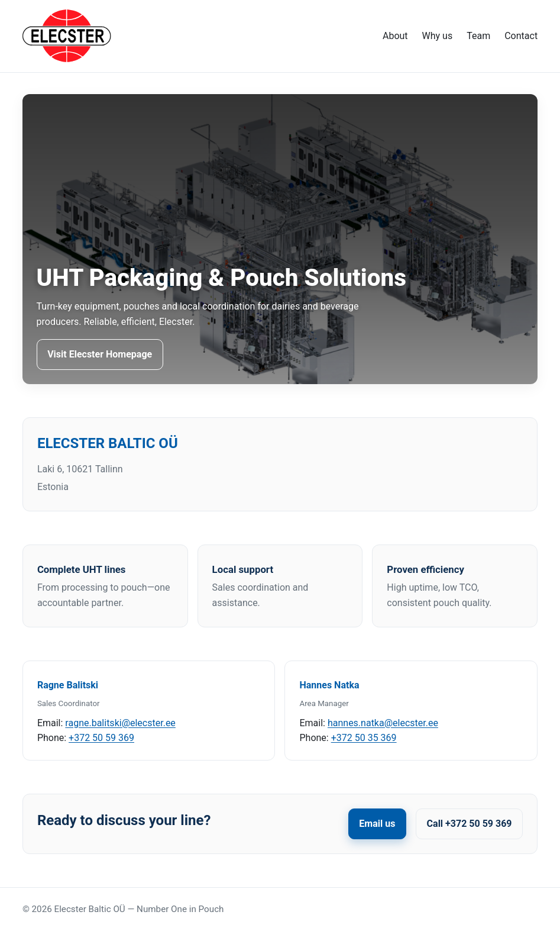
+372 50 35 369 (364, 738)
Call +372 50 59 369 (470, 824)
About (395, 36)
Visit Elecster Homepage (100, 354)
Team (478, 36)
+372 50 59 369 (101, 738)
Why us (438, 36)
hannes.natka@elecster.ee (383, 723)
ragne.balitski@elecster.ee (120, 723)
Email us (377, 824)
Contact (521, 36)
